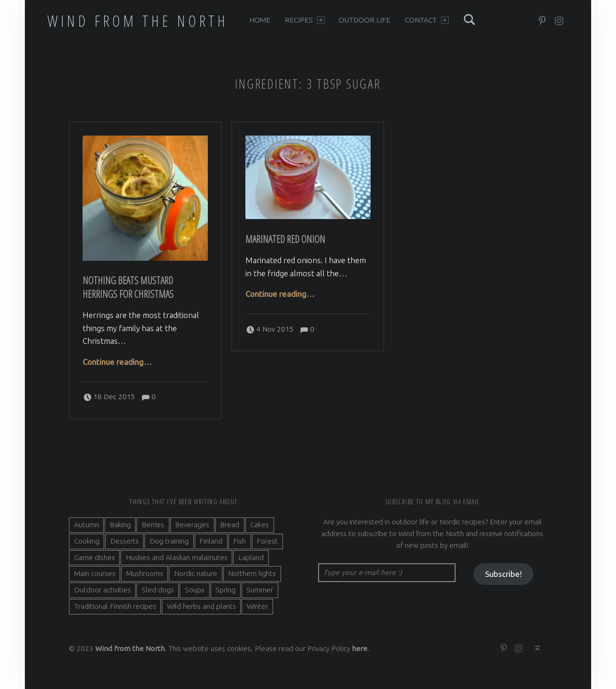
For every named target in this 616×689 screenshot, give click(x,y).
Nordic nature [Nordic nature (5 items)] (196, 573)
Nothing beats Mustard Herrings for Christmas (128, 287)
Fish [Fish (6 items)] (240, 541)
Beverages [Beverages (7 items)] (192, 525)
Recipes (305, 20)
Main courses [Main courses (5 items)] (95, 573)
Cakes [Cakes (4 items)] (259, 525)
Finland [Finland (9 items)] (211, 541)
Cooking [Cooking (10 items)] (87, 541)
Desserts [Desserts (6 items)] (125, 541)
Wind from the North (138, 21)
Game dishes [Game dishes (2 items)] (95, 557)
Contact (427, 20)
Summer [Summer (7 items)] (260, 590)
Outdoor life (365, 20)
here (360, 648)
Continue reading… (117, 362)
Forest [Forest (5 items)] (267, 541)
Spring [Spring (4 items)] (225, 590)
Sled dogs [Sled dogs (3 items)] (158, 590)
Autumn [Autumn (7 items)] (87, 525)
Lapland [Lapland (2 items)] (251, 557)
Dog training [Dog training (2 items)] (169, 541)
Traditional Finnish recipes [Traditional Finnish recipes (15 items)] (115, 606)
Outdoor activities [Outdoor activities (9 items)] (103, 590)
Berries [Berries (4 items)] (153, 525)
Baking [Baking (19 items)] (120, 525)
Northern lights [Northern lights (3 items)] (252, 573)
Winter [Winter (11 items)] (257, 606)
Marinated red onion (285, 239)
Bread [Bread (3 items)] (230, 525)
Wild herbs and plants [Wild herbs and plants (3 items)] (202, 606)
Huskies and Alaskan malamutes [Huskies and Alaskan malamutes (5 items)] (177, 557)
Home (260, 20)
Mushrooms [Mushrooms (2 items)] (145, 573)
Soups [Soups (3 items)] (195, 590)
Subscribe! (503, 574)
